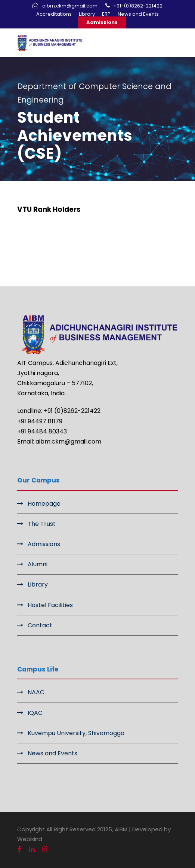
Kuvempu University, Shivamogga (76, 733)
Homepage (44, 504)
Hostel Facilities (50, 605)
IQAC (35, 713)
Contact (40, 625)
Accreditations (54, 14)
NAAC (36, 692)
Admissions (102, 22)
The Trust (42, 524)
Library (87, 14)
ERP (106, 14)
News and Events (138, 14)
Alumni (38, 564)
